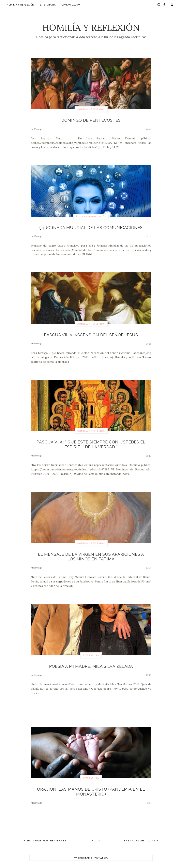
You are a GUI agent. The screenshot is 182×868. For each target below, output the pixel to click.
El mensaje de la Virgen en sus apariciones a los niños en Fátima (91, 553)
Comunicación (71, 5)
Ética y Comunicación (91, 216)
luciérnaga (37, 128)
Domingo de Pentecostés (91, 120)
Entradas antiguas (140, 835)
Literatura (48, 5)
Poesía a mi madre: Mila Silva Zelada (91, 662)
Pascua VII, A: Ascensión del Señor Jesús (91, 333)
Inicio (95, 835)
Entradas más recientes (46, 835)
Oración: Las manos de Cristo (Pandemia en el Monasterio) (91, 787)
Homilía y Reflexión (91, 27)
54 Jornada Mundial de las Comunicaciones (91, 227)
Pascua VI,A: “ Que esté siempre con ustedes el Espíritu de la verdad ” (91, 442)
